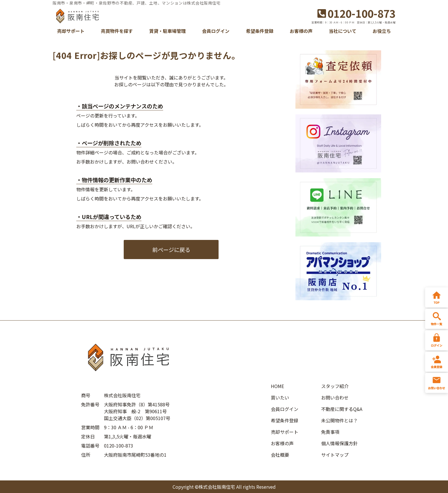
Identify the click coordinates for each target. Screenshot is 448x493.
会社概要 (280, 455)
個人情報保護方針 (339, 443)
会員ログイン (216, 31)
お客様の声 (301, 31)
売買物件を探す (117, 31)
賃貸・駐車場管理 (167, 31)
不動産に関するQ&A (342, 409)
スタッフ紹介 (335, 386)
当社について (343, 31)
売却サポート (71, 31)
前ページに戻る (171, 250)
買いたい (280, 397)
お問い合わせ (335, 397)
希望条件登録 (260, 31)
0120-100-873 (356, 13)
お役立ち (382, 31)
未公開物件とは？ (339, 420)
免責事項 (330, 432)
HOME (277, 386)
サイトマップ (335, 455)
